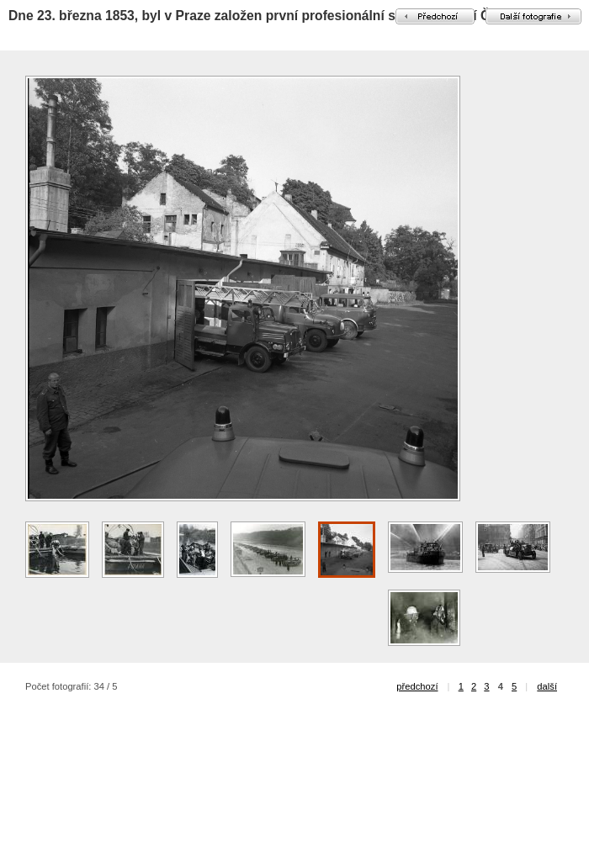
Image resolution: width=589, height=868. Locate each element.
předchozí (417, 686)
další (547, 686)
